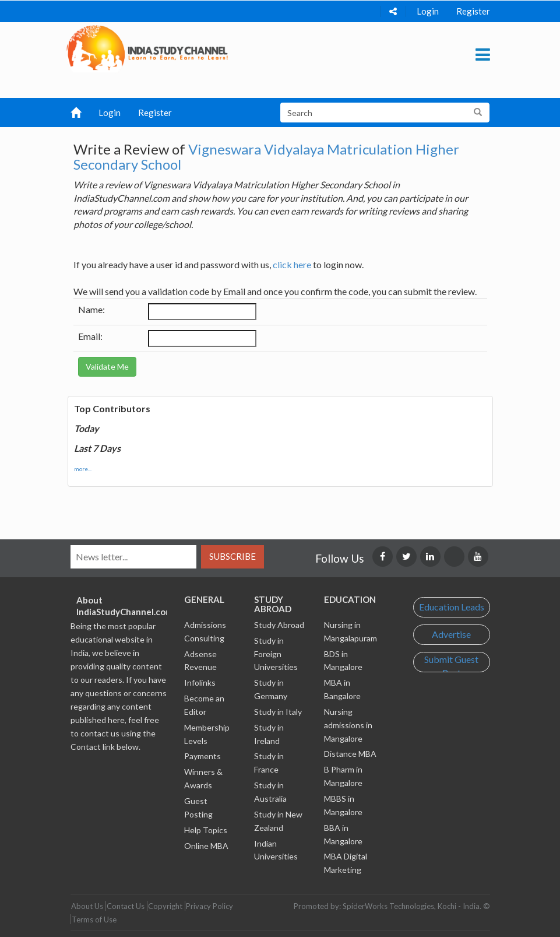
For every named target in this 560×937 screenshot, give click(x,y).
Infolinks (200, 682)
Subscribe (233, 556)
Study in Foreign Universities (276, 654)
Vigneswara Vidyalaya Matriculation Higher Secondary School (266, 157)
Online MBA (206, 846)
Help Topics (206, 830)
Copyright (165, 906)
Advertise (451, 634)
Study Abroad (279, 625)
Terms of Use (94, 920)
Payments (202, 756)
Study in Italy (278, 712)
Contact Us (126, 906)
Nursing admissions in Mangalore (348, 725)
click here (292, 264)
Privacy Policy (209, 906)
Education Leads (452, 607)
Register (473, 11)
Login (428, 11)
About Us (87, 906)
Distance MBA (350, 754)
